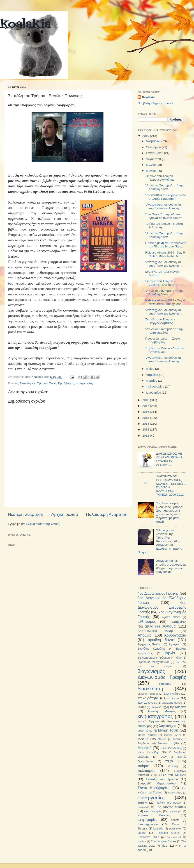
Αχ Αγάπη (175, 644)
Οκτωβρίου (154, 147)
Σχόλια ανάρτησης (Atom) (43, 524)
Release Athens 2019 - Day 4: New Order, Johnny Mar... (165, 302)
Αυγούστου (154, 159)
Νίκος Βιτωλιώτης (171, 748)
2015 (146, 418)
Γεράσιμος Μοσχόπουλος (153, 662)
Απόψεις (144, 635)
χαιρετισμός (176, 811)
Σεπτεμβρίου (155, 153)
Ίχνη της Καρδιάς (174, 707)
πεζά (169, 761)
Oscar (142, 833)
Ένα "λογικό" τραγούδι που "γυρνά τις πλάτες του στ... (165, 216)
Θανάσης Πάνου (172, 703)
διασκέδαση (150, 689)
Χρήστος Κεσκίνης (154, 815)
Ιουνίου (151, 171)
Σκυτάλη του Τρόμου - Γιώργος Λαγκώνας (160, 178)
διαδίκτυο (165, 684)
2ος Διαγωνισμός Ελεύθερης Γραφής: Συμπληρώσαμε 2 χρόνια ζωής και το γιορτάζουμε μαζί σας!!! (169, 512)
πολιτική (173, 766)
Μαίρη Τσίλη (168, 730)
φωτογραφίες (153, 811)
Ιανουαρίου (154, 393)
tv (177, 846)
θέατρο (142, 707)
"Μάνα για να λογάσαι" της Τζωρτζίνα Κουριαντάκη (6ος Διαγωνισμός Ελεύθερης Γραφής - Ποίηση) (161, 541)
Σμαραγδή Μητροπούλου (157, 783)
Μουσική (145, 748)
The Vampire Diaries (164, 841)
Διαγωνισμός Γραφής (162, 677)
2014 (146, 424)
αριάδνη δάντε (161, 640)
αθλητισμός (147, 621)
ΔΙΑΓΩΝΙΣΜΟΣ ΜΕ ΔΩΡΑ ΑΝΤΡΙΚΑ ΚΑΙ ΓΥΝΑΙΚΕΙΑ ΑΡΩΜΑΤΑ (170, 459)
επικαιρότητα (148, 698)
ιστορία (155, 707)
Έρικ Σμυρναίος (147, 703)
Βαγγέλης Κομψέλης (151, 649)
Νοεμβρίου (154, 141)
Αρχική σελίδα (65, 514)
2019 (146, 136)
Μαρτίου (152, 381)
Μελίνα (162, 739)
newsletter (175, 829)
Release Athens (169, 833)
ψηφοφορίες (147, 820)
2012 (146, 436)
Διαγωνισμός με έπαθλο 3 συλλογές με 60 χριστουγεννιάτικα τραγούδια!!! (171, 566)
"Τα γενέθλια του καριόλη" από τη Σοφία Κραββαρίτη (166, 197)
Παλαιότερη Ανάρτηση (107, 514)
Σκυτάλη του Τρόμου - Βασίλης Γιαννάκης (160, 283)
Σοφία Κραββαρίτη (62, 383)
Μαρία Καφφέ (147, 735)
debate (175, 820)
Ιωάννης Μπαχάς (162, 711)
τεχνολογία (143, 807)
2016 (146, 412)
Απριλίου (152, 375)
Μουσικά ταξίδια (168, 743)
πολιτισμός (146, 771)
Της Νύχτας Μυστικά (171, 807)
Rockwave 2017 (148, 837)
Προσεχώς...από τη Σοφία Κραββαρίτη (163, 340)
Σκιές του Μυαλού (173, 775)
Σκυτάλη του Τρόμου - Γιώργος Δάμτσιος (160, 321)
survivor (142, 841)
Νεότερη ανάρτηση (26, 514)
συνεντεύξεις (175, 793)
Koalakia (148, 97)
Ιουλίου (151, 165)
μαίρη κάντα (145, 731)
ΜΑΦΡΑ (143, 739)
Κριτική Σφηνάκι (148, 721)
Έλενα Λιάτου (172, 694)
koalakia (25, 25)
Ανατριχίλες (178, 622)
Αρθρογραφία (175, 635)
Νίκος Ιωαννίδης (148, 752)
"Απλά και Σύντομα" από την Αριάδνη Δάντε (164, 187)
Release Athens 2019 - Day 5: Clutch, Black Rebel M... (165, 254)
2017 (146, 406)
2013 (146, 429)
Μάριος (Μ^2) (172, 735)
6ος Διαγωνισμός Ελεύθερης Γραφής (162, 607)
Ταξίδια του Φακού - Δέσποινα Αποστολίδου (165, 350)
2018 (146, 400)
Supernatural (174, 837)
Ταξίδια (142, 803)
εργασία (174, 698)
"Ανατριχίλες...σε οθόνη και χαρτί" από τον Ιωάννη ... (164, 206)
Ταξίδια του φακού (169, 803)
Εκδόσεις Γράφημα (148, 694)
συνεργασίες (84, 383)
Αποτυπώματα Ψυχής (156, 631)
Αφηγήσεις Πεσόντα (150, 644)
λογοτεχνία (168, 726)
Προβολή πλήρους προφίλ (155, 103)
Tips (164, 846)
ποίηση (143, 766)
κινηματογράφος (155, 716)
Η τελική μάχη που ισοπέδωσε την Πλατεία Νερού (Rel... (166, 245)
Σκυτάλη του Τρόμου (34, 383)
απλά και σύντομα (160, 626)
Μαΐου (151, 369)
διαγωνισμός (151, 671)
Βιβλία (170, 653)
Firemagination (148, 824)
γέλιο (179, 658)
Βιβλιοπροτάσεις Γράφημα (154, 658)
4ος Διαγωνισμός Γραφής (158, 593)
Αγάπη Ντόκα (171, 617)
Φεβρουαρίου (155, 386)
